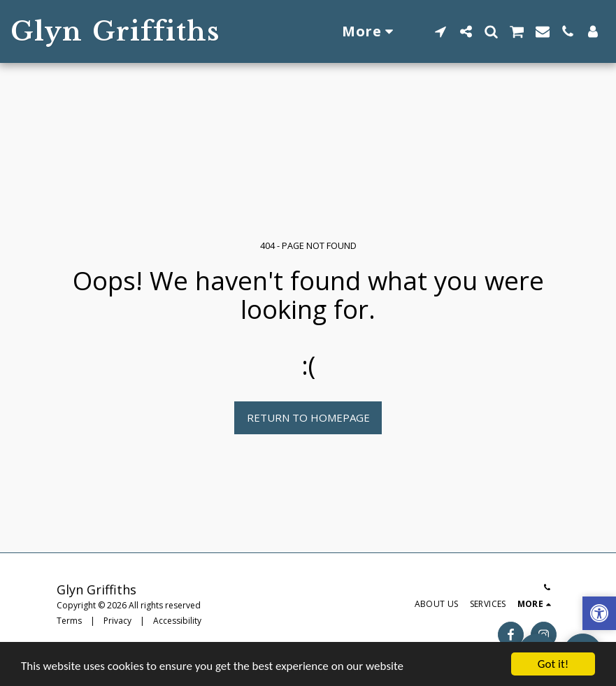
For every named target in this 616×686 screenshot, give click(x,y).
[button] (440, 31)
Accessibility (177, 621)
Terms (69, 621)
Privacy (117, 621)
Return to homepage (308, 417)
